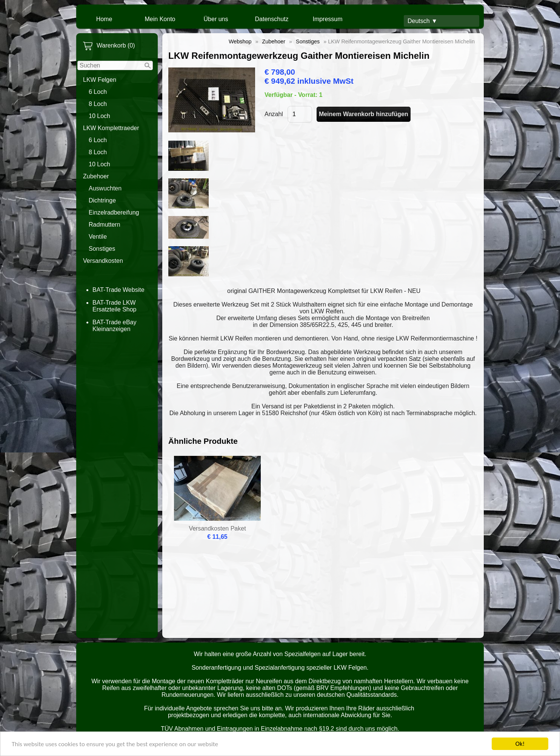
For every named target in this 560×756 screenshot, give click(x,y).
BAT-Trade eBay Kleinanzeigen (115, 326)
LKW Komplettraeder (111, 128)
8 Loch (98, 104)
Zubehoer (96, 176)
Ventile (98, 237)
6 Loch (98, 92)
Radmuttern (105, 225)
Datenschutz (272, 19)
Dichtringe (102, 200)
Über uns (216, 19)
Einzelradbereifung (114, 212)
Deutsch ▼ (422, 21)
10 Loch (99, 116)
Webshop (240, 41)
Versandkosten (103, 261)
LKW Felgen (100, 80)
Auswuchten (105, 188)
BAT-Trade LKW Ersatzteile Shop (115, 306)
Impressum (327, 19)
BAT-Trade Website (118, 290)
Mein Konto (160, 19)
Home (104, 19)
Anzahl (274, 114)
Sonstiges (102, 249)
